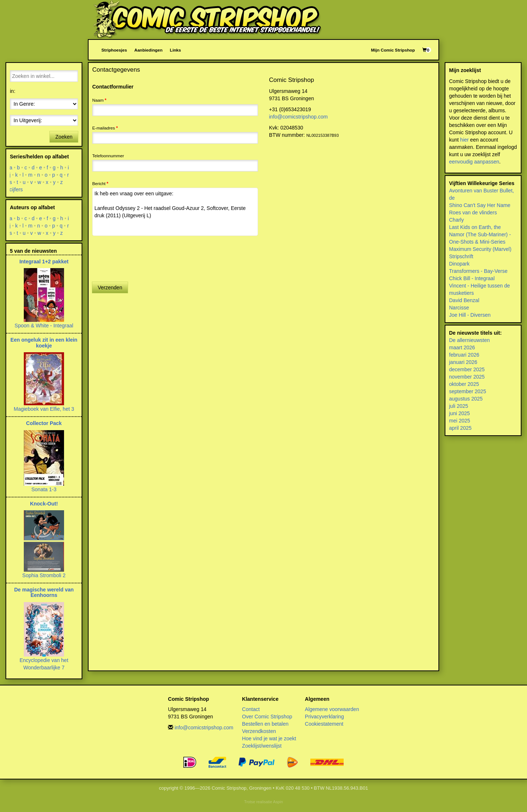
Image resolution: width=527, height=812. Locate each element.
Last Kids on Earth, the (475, 227)
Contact (251, 709)
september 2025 (468, 391)
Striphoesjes (114, 50)
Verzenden (110, 287)
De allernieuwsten (469, 340)
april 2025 (460, 428)
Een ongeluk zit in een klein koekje (44, 343)
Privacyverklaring (324, 717)
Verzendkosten (259, 731)
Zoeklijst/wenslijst (262, 746)
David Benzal (464, 300)
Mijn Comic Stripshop (393, 50)
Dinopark (459, 264)
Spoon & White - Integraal (44, 326)
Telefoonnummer (108, 156)
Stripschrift (461, 256)
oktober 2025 (464, 384)
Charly (456, 220)
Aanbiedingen (148, 50)
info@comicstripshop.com (298, 117)
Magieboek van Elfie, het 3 (44, 409)
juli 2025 (459, 406)
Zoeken (64, 137)
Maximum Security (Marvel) (480, 249)
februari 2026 (464, 355)
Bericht (99, 183)
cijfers (16, 189)
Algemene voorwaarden (332, 709)
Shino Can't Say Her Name (480, 205)
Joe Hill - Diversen (470, 315)
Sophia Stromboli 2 (44, 575)
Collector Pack (44, 423)
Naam (98, 100)
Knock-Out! (44, 504)
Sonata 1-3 (44, 489)
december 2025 (467, 369)
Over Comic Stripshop (267, 717)
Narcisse (459, 308)
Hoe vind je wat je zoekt (269, 738)
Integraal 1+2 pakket (44, 262)
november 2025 (467, 377)
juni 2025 (459, 413)
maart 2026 (462, 347)
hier (464, 140)
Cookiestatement (324, 724)
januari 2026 (463, 362)
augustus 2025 (466, 399)
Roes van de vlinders (473, 213)
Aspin (278, 802)
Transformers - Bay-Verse (478, 271)
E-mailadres (104, 128)
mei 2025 (460, 421)
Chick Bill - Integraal (472, 278)
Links (175, 50)
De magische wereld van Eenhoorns (44, 592)
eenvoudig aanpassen (474, 162)
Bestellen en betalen (265, 724)
